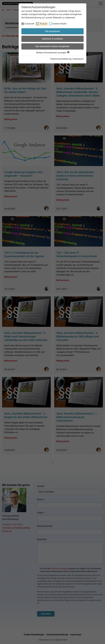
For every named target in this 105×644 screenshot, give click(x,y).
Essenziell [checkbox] (29, 24)
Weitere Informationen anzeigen (53, 53)
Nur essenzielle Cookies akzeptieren (53, 46)
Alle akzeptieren (53, 31)
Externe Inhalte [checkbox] (59, 24)
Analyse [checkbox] (43, 24)
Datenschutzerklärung (61, 59)
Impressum (78, 59)
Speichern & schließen (52, 39)
